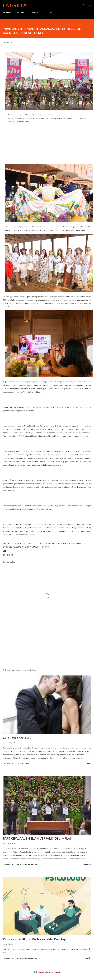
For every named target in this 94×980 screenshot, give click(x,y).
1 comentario (22, 764)
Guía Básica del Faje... (17, 738)
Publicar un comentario (27, 864)
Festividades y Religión (74, 543)
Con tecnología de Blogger (47, 972)
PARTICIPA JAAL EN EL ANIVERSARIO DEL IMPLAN (38, 838)
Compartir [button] (8, 555)
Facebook (7, 12)
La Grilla (15, 5)
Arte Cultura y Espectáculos (27, 543)
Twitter (35, 12)
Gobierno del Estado (13, 547)
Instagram (21, 12)
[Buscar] (84, 4)
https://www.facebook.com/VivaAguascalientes (33, 509)
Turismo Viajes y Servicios (36, 547)
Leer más (87, 764)
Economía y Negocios (52, 543)
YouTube (48, 12)
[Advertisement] (47, 644)
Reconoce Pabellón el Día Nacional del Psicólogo (35, 939)
